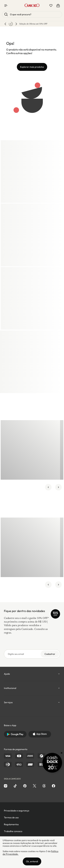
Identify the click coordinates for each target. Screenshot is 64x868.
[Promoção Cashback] (52, 763)
